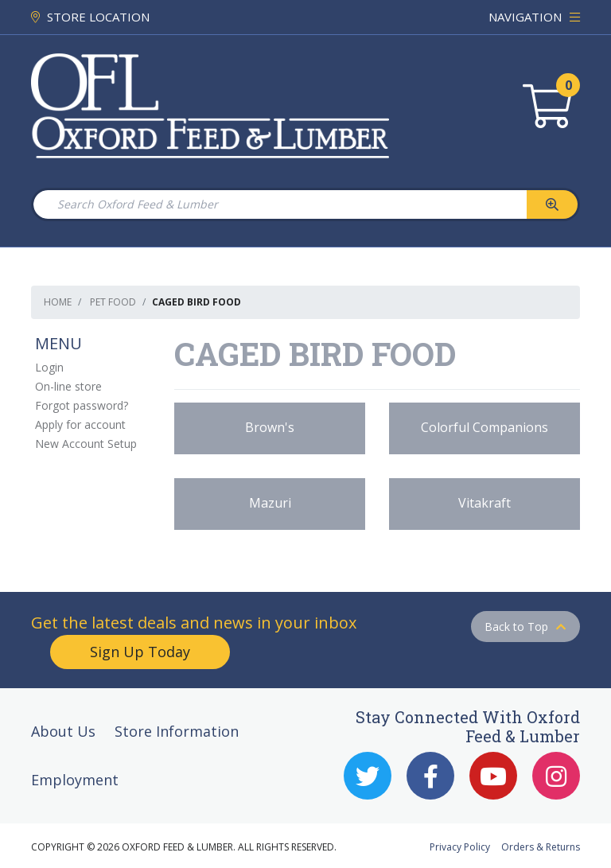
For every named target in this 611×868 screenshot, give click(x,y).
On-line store (68, 386)
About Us (63, 731)
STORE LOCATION (90, 17)
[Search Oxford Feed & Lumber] (279, 204)
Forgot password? (82, 405)
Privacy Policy (460, 847)
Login (49, 367)
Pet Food (113, 302)
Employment (75, 780)
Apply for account (80, 424)
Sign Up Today (140, 652)
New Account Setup (86, 444)
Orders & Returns (541, 847)
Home (58, 302)
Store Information (177, 731)
